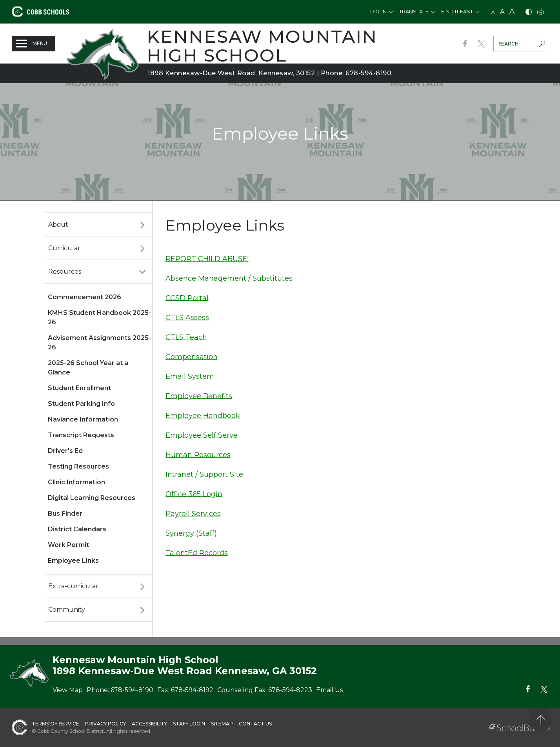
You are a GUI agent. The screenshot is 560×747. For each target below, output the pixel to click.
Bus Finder (65, 513)
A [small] (493, 12)
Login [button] (378, 11)
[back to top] (541, 720)
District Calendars (77, 529)
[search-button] (542, 45)
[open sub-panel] (142, 225)
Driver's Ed (65, 451)
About (58, 224)
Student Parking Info (81, 404)
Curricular (64, 248)
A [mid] (502, 12)
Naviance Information (83, 419)
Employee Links (73, 561)
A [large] (512, 11)
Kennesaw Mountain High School (262, 46)
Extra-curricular (73, 586)
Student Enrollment (79, 388)
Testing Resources (78, 466)
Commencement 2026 (85, 297)
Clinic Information (76, 482)
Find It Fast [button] (457, 11)
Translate (414, 11)
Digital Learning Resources (92, 498)
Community (67, 610)
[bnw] (529, 12)
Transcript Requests (81, 435)
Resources (65, 272)
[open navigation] (33, 44)
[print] (540, 12)
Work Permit (68, 545)
